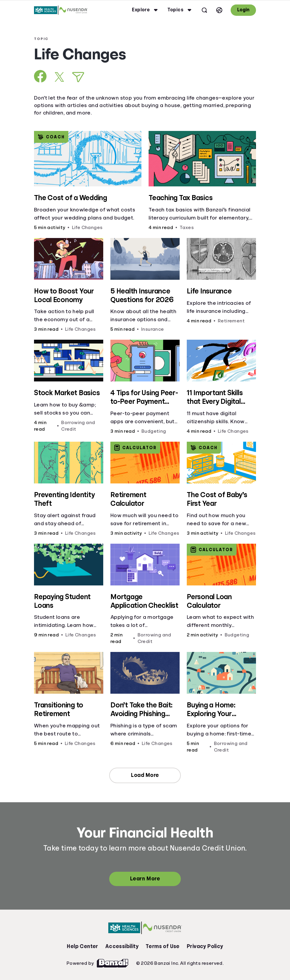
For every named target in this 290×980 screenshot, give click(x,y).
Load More (145, 775)
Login (243, 10)
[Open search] (204, 10)
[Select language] (219, 10)
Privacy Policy (205, 946)
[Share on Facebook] (40, 76)
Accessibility (122, 946)
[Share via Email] (78, 77)
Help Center (82, 946)
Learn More (145, 879)
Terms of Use (163, 946)
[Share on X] (59, 77)
